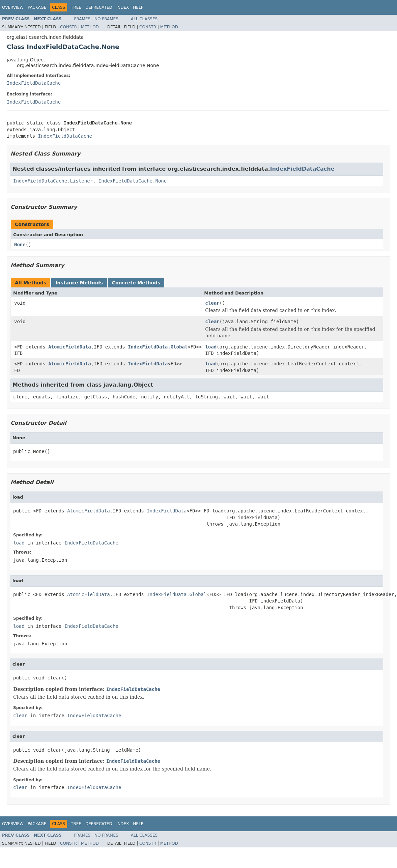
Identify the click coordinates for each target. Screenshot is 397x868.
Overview (13, 7)
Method (90, 27)
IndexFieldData (148, 364)
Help (138, 7)
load (211, 347)
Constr (68, 27)
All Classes (144, 19)
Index (123, 7)
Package (37, 7)
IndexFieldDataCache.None (133, 181)
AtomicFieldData (69, 347)
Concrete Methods (136, 283)
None (20, 245)
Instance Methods (79, 283)
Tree (76, 7)
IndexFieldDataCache (34, 83)
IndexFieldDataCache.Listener (53, 181)
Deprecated (99, 7)
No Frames (106, 19)
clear (212, 303)
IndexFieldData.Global (158, 347)
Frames (82, 19)
